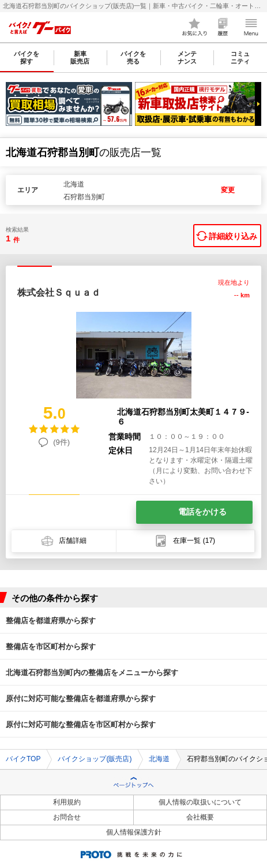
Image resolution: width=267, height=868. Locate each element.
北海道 (159, 759)
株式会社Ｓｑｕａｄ (59, 293)
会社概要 (200, 817)
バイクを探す (27, 57)
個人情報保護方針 (134, 832)
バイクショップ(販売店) (95, 759)
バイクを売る (133, 57)
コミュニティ (240, 57)
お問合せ (67, 817)
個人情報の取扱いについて (200, 802)
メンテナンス (187, 57)
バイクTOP (23, 759)
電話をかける (202, 512)
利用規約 (67, 802)
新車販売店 (80, 57)
